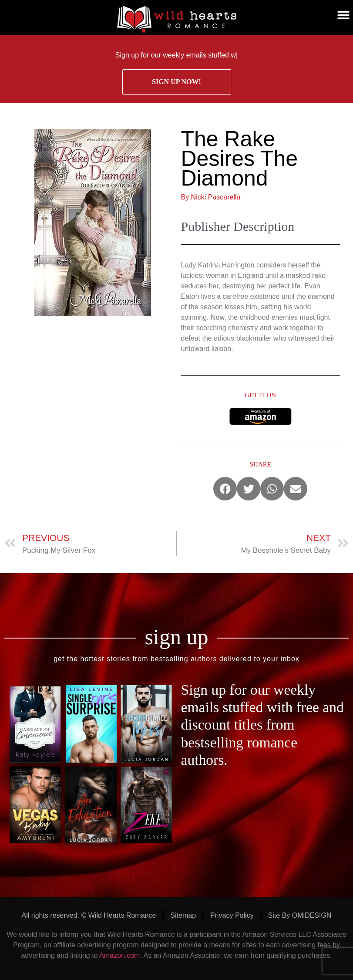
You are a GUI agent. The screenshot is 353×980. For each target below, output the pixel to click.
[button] (343, 15)
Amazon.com (119, 955)
